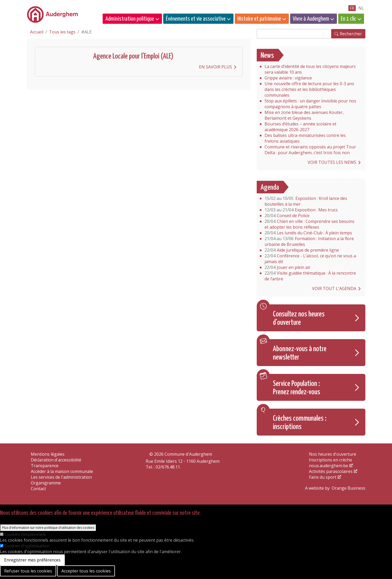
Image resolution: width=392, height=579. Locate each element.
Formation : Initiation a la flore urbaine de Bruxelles (309, 241)
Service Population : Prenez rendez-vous (297, 388)
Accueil (37, 32)
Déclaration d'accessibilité (56, 460)
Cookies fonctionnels (25, 534)
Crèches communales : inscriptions (300, 423)
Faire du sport (323, 477)
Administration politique (130, 19)
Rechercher (351, 34)
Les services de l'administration (61, 477)
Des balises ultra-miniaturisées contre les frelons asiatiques (305, 138)
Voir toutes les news (332, 162)
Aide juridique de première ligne (302, 250)
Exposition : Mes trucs (301, 210)
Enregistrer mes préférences (32, 560)
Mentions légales (48, 454)
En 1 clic (349, 19)
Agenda (270, 188)
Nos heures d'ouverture (333, 454)
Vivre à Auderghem (311, 19)
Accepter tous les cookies (86, 571)
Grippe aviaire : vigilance (288, 78)
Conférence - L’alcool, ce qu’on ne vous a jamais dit (310, 259)
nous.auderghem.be (329, 466)
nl (361, 8)
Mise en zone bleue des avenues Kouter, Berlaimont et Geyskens (304, 115)
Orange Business (349, 488)
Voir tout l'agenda (334, 288)
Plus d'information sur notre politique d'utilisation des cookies (48, 528)
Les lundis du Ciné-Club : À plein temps (308, 233)
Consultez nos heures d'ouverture (299, 319)
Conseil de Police (287, 216)
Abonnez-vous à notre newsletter (300, 353)
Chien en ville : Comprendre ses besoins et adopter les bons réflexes (309, 224)
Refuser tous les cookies (28, 571)
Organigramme (46, 483)
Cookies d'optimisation (27, 546)
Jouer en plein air (288, 267)
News (267, 56)
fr (352, 8)
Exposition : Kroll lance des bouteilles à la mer (306, 201)
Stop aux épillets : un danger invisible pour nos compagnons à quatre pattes (310, 104)
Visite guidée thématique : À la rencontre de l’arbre (310, 276)
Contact (38, 489)
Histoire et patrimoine (259, 19)
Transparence (45, 466)
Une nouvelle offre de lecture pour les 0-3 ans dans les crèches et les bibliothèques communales (310, 89)
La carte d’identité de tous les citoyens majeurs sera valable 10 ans (310, 69)
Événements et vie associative (196, 19)
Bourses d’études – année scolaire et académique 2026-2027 (300, 127)
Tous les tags (62, 32)
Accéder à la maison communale (62, 471)
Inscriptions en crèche (330, 460)
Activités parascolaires (331, 471)
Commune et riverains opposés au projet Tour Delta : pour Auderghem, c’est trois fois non (310, 150)
